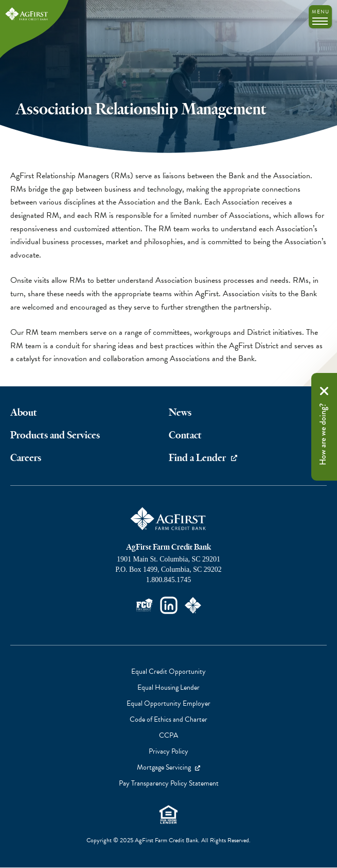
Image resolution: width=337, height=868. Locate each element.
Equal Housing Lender (168, 815)
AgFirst (27, 14)
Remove (324, 391)
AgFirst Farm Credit (169, 519)
